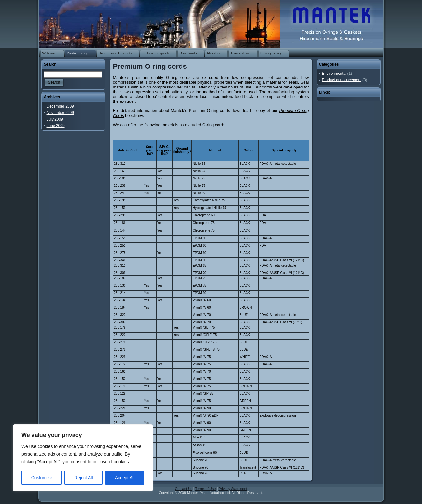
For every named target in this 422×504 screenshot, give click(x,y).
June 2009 (56, 126)
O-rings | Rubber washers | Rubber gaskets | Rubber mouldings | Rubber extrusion (328, 22)
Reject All (83, 478)
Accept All (125, 478)
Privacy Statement (233, 489)
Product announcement (342, 80)
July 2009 (55, 119)
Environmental (334, 73)
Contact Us (183, 489)
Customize (42, 478)
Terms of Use (206, 489)
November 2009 (60, 113)
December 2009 (60, 106)
